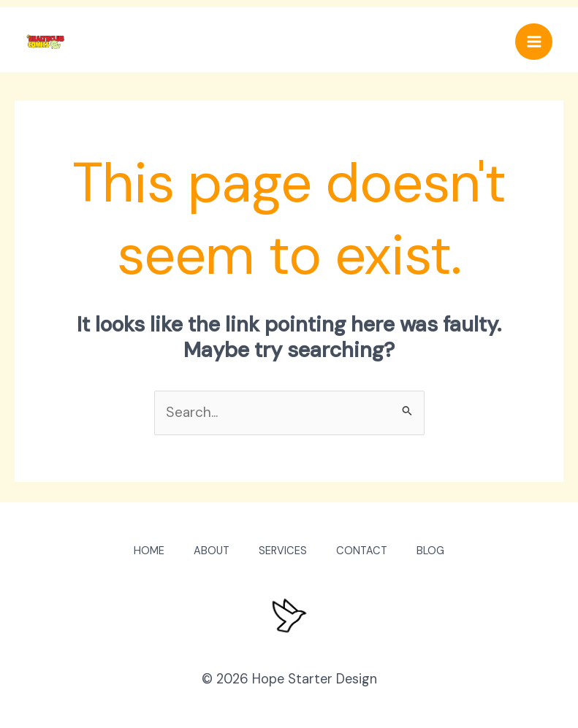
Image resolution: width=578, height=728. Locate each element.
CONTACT (362, 551)
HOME (149, 551)
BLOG (430, 551)
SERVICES (283, 551)
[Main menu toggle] (534, 42)
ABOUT (212, 551)
